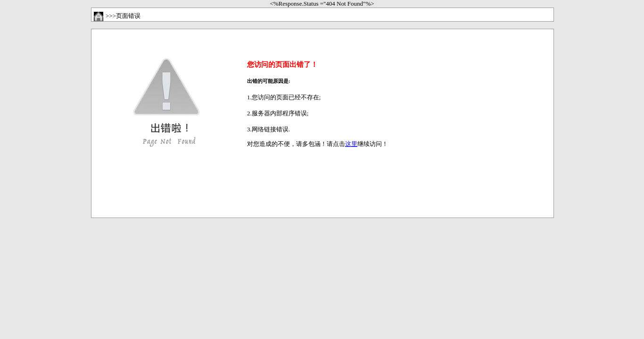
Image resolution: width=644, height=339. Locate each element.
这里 (351, 144)
